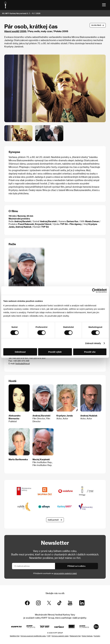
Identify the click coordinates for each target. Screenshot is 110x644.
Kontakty (97, 636)
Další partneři (53, 520)
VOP (49, 636)
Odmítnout (20, 352)
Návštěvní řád (15, 636)
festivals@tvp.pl (22, 363)
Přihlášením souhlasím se (55, 573)
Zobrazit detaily (93, 343)
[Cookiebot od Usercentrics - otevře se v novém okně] (94, 290)
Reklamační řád (75, 636)
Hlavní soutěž (12, 31)
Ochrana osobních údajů (60, 636)
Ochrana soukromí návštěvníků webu (33, 636)
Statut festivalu (87, 636)
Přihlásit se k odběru (76, 566)
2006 (23, 31)
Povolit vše (90, 352)
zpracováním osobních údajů (65, 573)
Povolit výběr (55, 352)
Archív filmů (96, 25)
